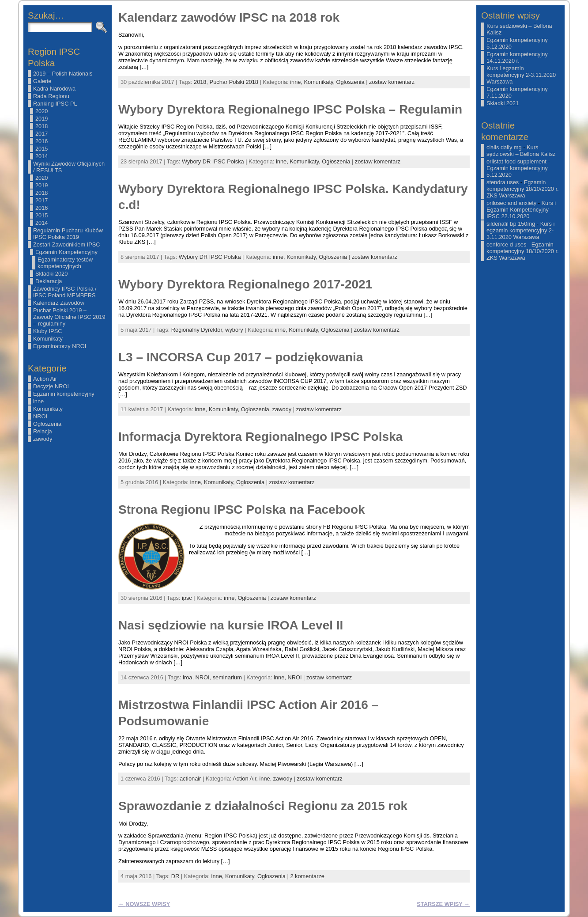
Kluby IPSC (47, 331)
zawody (43, 439)
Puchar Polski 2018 (234, 82)
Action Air (45, 379)
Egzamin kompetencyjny (64, 394)
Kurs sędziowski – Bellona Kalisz (521, 151)
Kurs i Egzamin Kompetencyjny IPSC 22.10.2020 (521, 210)
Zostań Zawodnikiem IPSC (67, 244)
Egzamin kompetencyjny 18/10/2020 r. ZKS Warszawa (523, 189)
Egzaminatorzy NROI (60, 346)
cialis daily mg (504, 147)
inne (38, 401)
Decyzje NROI (51, 386)
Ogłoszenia (47, 424)
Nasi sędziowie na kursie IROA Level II (231, 625)
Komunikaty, (320, 82)
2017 (41, 134)
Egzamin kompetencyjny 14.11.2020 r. (517, 57)
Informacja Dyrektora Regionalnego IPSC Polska (260, 437)
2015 (41, 149)
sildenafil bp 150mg (511, 224)
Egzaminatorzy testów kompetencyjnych (65, 263)
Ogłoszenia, (257, 409)
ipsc (187, 598)
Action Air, (246, 779)
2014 (41, 156)
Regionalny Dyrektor (197, 330)
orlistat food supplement (516, 161)
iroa (187, 677)
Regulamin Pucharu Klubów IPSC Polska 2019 (68, 234)
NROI (40, 416)
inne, (297, 82)
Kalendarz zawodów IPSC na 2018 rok (229, 17)
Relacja (43, 431)
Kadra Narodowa (54, 89)
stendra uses (503, 182)
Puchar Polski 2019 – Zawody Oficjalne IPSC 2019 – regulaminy (69, 317)
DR (175, 876)
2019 (41, 119)
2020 (41, 111)
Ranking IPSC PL (55, 104)
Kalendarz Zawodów (59, 303)
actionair (190, 779)
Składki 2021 (503, 103)
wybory (234, 330)
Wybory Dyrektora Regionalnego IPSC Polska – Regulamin (290, 109)
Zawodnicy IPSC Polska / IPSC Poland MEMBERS (65, 292)
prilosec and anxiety (511, 203)
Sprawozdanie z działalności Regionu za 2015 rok (263, 806)
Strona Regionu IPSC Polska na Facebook (242, 510)
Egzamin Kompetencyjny (66, 252)
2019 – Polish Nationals (63, 74)
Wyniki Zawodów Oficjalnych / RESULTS (69, 167)
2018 (41, 126)
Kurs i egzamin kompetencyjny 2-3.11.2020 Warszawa (521, 75)
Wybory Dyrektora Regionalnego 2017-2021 (245, 284)
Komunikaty (48, 339)
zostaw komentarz (392, 82)
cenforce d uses (506, 244)
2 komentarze (307, 876)
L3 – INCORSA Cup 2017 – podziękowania (241, 357)
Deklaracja (49, 281)
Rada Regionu (51, 96)
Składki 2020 (51, 274)
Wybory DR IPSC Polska (213, 161)
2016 (41, 141)
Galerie (42, 81)
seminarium (227, 677)
